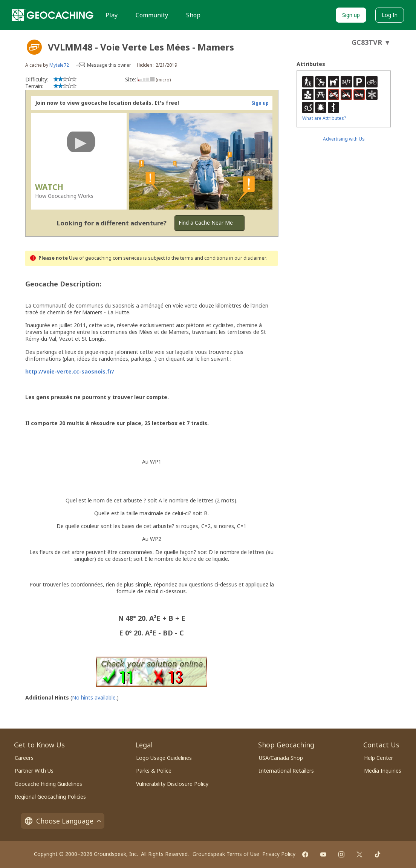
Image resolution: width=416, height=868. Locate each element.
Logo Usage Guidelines (164, 758)
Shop (193, 15)
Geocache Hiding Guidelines (48, 784)
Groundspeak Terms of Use (226, 854)
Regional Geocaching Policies (50, 797)
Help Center (379, 758)
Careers (24, 758)
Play (112, 15)
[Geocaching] (53, 15)
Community (152, 15)
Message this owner (109, 65)
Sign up (351, 15)
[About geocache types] (34, 47)
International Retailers (286, 771)
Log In (390, 15)
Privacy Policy (279, 854)
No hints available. (94, 697)
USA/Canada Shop (281, 758)
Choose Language (63, 821)
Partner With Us (34, 771)
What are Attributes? (324, 118)
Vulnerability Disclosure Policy (172, 784)
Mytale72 (59, 65)
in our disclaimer (247, 258)
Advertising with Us (344, 139)
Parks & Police (154, 771)
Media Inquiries (383, 771)
